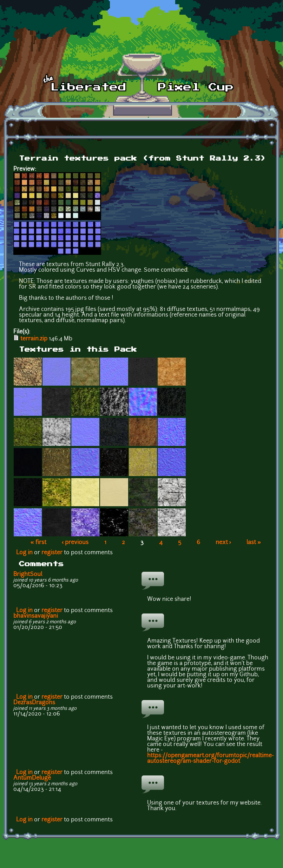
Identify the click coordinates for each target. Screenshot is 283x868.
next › (223, 543)
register (52, 553)
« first (38, 543)
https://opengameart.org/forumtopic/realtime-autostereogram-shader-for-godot (210, 759)
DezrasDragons (34, 703)
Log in (24, 553)
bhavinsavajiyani (36, 616)
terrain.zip (34, 339)
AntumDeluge (32, 778)
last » (254, 543)
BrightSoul (28, 575)
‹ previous (75, 543)
